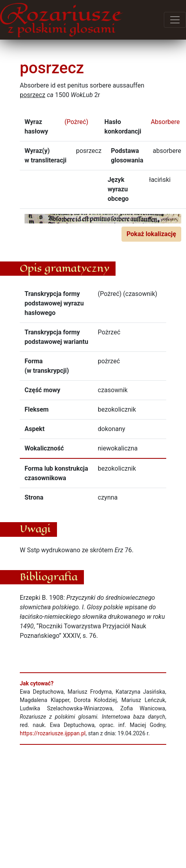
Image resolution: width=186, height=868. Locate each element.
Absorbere (165, 122)
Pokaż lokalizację (151, 234)
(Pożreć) (76, 122)
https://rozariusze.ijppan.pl (53, 733)
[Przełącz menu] (175, 20)
